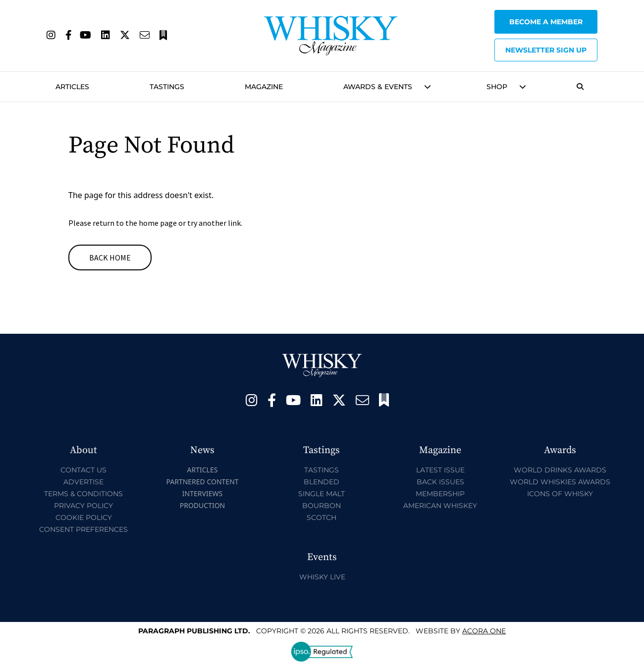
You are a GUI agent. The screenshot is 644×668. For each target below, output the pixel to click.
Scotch (322, 517)
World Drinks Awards (560, 470)
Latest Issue (440, 470)
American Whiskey (440, 506)
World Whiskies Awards (560, 482)
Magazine (264, 87)
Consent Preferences (83, 529)
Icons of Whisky (560, 494)
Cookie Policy (84, 517)
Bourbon (322, 506)
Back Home (110, 257)
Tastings (167, 87)
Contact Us (83, 470)
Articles (72, 87)
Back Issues (440, 482)
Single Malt (322, 494)
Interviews (202, 493)
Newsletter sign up (546, 50)
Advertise (83, 482)
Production (203, 505)
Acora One (484, 631)
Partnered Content (202, 482)
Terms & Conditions (83, 494)
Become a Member (546, 22)
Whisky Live (322, 577)
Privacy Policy (83, 506)
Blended (322, 482)
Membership (440, 494)
